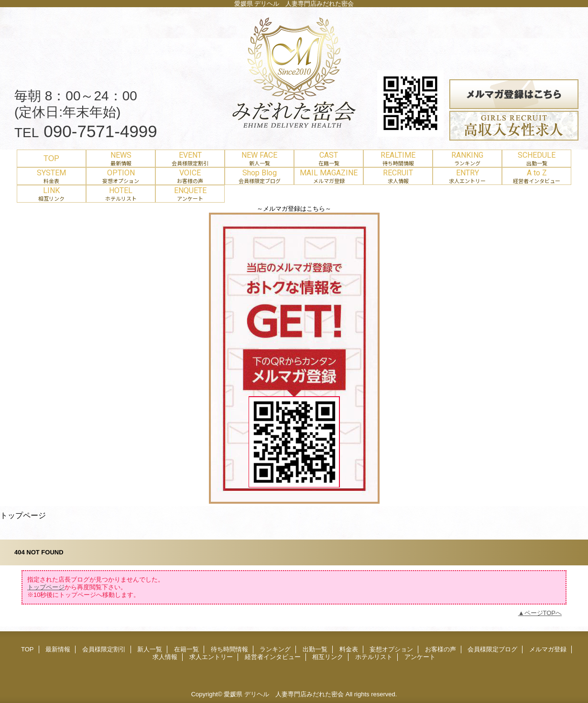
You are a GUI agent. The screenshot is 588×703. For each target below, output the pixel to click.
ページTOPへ (543, 613)
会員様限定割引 (104, 649)
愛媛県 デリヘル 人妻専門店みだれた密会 (284, 694)
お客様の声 (441, 649)
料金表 (349, 649)
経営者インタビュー (273, 657)
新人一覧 (150, 649)
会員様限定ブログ (492, 649)
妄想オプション (391, 649)
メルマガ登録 (548, 649)
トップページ (46, 587)
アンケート (420, 657)
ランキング (275, 649)
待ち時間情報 (229, 649)
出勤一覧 (315, 649)
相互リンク (328, 657)
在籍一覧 (186, 649)
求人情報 (165, 657)
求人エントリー (211, 657)
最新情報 (58, 649)
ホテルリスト (374, 657)
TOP (51, 158)
